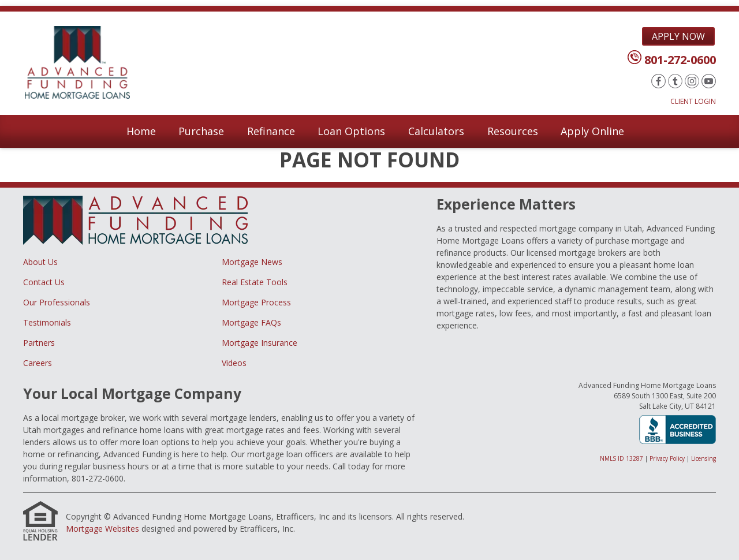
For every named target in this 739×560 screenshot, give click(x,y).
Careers (38, 363)
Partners (39, 343)
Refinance (271, 131)
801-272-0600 (680, 60)
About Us (40, 262)
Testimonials (47, 322)
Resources (513, 131)
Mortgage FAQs (251, 322)
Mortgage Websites (102, 529)
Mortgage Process (256, 302)
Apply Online (592, 131)
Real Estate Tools (255, 282)
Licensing (703, 458)
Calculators (436, 131)
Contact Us (44, 282)
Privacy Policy (667, 458)
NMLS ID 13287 (622, 458)
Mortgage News (252, 262)
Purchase (201, 131)
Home (141, 131)
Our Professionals (57, 302)
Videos (234, 363)
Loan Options (351, 131)
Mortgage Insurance (260, 343)
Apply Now (678, 36)
